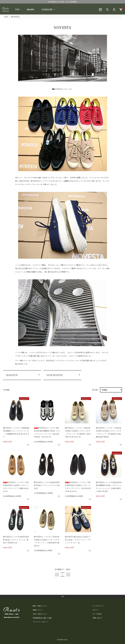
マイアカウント (98, 606)
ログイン (95, 610)
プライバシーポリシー (41, 622)
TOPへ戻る (62, 597)
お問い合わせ (97, 618)
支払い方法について (40, 614)
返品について (37, 610)
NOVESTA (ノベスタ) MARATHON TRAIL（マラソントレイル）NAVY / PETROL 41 (16, 540)
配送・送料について (40, 606)
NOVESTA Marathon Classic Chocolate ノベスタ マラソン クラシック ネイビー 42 (78, 540)
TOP (17, 10)
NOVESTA (15, 17)
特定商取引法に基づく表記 (42, 618)
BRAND (30, 10)
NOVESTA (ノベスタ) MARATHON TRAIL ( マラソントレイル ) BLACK (47, 485)
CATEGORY (47, 10)
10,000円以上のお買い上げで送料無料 (63, 2)
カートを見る (97, 614)
